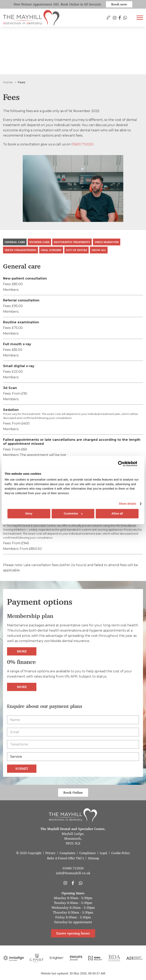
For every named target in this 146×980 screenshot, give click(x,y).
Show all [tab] (99, 250)
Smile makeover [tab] (107, 242)
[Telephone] (73, 744)
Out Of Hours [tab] (77, 250)
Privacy (50, 853)
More (22, 651)
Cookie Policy (121, 853)
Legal (103, 853)
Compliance (87, 853)
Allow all (117, 513)
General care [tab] (15, 242)
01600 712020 (82, 144)
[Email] (73, 732)
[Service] (73, 757)
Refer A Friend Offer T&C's (65, 858)
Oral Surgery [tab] (51, 250)
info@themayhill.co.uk (73, 873)
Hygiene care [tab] (39, 242)
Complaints (67, 853)
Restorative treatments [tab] (72, 242)
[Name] (73, 720)
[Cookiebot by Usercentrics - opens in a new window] (120, 464)
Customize (73, 513)
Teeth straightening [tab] (21, 250)
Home (8, 82)
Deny (29, 513)
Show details (128, 504)
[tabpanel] (73, 407)
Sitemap (94, 858)
